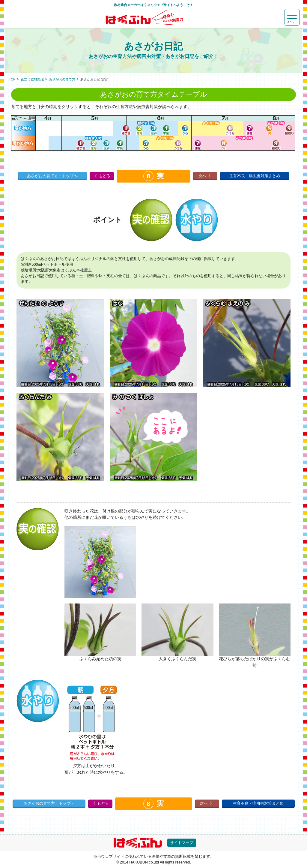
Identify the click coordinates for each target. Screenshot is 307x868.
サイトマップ (182, 843)
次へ (202, 176)
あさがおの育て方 (62, 79)
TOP (12, 79)
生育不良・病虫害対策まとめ (255, 176)
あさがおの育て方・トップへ (52, 176)
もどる (104, 176)
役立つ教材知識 (32, 79)
